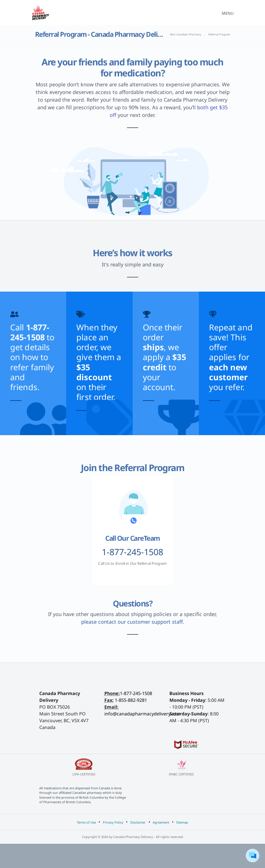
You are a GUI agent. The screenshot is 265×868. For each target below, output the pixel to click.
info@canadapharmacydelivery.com (143, 714)
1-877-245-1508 (136, 693)
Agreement (161, 822)
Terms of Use (86, 822)
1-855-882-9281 (131, 700)
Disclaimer (138, 822)
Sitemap (182, 822)
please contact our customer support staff (132, 622)
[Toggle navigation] (226, 13)
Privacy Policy (113, 822)
